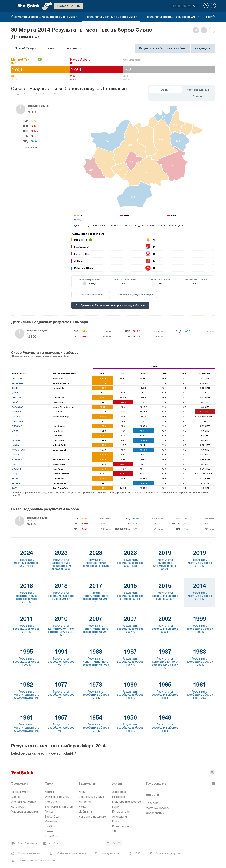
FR (189, 6)
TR (174, 6)
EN (179, 6)
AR (184, 6)
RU (194, 6)
